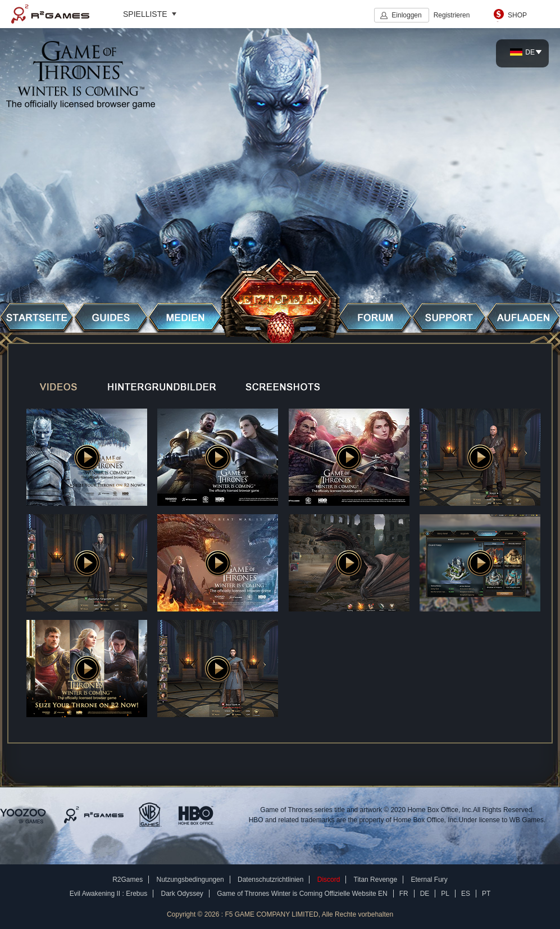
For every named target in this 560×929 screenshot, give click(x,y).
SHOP (517, 15)
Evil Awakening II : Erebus (109, 894)
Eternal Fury (429, 880)
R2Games (50, 14)
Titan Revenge (376, 880)
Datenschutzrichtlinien (270, 880)
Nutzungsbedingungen (190, 880)
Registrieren (452, 15)
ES (466, 894)
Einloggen (406, 15)
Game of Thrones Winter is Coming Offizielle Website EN (302, 894)
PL (445, 894)
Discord (329, 880)
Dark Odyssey (182, 894)
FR (404, 894)
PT (486, 894)
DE (522, 52)
